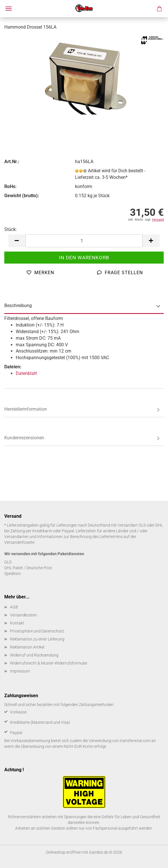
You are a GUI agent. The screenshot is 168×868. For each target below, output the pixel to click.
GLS (8, 562)
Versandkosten (23, 615)
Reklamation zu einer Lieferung (37, 639)
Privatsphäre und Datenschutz (37, 631)
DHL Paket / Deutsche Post (28, 568)
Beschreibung (18, 306)
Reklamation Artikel (27, 647)
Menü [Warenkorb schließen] (9, 9)
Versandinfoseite (19, 542)
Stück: (11, 229)
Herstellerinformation (26, 409)
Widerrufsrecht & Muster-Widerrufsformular (49, 663)
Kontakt (17, 623)
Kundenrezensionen (24, 438)
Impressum (20, 671)
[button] (17, 241)
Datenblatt (26, 373)
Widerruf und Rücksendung (34, 655)
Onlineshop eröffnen (64, 852)
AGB (14, 607)
